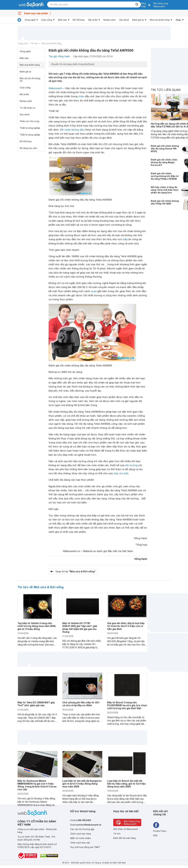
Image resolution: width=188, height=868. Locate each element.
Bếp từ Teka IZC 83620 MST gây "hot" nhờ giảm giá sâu (36, 704)
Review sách (110, 20)
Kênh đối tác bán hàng (124, 838)
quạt (94, 291)
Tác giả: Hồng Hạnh (59, 56)
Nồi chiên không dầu (72, 130)
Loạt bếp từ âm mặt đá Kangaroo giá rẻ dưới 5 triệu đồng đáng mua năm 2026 (82, 784)
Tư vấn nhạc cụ (27, 108)
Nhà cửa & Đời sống (160, 20)
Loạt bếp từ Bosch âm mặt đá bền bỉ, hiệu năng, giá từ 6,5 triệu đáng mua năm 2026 (126, 784)
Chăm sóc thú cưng (29, 121)
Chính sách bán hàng (81, 834)
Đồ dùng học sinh (28, 148)
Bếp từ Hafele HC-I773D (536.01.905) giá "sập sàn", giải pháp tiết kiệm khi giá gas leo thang (80, 627)
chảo (81, 96)
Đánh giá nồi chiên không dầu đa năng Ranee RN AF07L (165, 149)
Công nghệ (30, 20)
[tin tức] (19, 20)
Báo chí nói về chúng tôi (30, 80)
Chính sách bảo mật (80, 843)
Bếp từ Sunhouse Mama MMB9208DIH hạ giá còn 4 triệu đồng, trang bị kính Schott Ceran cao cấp (37, 785)
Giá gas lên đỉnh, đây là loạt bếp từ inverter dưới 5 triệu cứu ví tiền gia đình (126, 626)
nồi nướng (131, 465)
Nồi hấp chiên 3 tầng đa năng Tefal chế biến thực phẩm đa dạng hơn (165, 190)
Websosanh (55, 88)
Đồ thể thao (79, 20)
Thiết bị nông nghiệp (30, 135)
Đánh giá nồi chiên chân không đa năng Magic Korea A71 (164, 162)
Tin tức (34, 44)
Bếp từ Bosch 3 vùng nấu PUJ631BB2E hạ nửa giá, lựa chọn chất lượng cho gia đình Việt (127, 705)
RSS (155, 836)
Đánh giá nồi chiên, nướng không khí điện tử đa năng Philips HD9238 (165, 176)
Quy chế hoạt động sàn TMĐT (85, 847)
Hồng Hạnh (141, 559)
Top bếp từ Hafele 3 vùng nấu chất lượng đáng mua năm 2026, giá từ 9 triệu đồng (37, 626)
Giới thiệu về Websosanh (126, 829)
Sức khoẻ (124, 20)
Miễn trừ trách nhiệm (80, 838)
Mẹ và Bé (93, 20)
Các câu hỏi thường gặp (82, 829)
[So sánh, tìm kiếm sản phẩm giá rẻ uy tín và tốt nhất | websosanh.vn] (31, 5)
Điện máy (62, 20)
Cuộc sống (47, 20)
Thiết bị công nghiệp (30, 128)
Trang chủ (22, 44)
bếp (125, 239)
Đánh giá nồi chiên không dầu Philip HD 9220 (165, 202)
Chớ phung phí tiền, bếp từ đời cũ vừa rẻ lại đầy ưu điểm (81, 704)
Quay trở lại (75, 571)
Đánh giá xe (138, 20)
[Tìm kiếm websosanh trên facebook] (156, 825)
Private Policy (160, 831)
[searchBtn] (137, 4)
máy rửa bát (121, 473)
